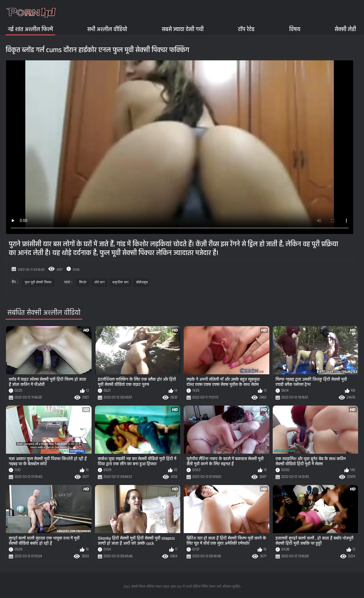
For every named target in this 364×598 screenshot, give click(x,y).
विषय (295, 29)
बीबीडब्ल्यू (141, 282)
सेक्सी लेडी (345, 29)
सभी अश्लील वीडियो (107, 29)
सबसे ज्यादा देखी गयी (183, 29)
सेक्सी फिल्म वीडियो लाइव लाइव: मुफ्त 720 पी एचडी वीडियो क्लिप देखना (173, 587)
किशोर (83, 282)
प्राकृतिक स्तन (120, 282)
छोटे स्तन (100, 282)
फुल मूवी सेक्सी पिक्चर (38, 282)
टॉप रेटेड (246, 29)
